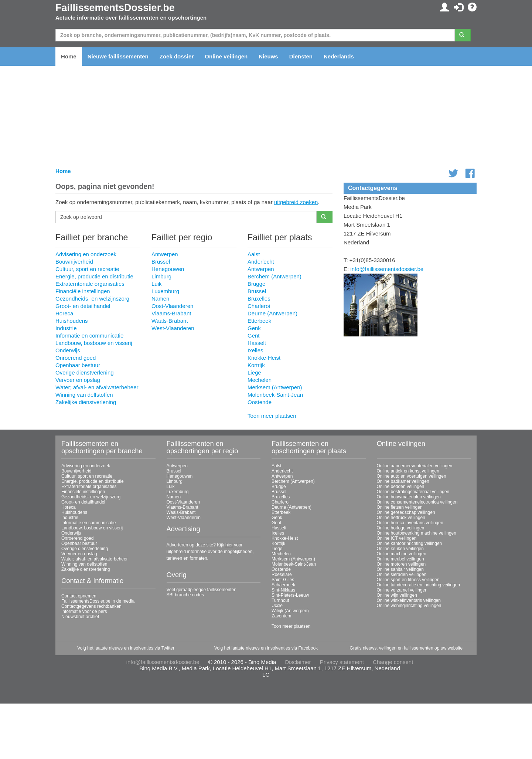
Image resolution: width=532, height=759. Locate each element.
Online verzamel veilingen (402, 590)
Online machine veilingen (402, 554)
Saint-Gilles (283, 580)
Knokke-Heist (264, 358)
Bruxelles (259, 299)
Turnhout (280, 600)
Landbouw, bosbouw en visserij (94, 343)
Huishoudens (72, 321)
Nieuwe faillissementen (118, 56)
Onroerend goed (76, 358)
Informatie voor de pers (84, 611)
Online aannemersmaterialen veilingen (415, 466)
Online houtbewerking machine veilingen (417, 533)
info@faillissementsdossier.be (387, 269)
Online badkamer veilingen (403, 481)
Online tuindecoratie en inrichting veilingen (418, 585)
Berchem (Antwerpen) (274, 276)
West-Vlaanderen (173, 328)
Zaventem (281, 616)
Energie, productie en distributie (94, 276)
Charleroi (259, 306)
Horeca (64, 313)
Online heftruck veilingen (401, 518)
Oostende (260, 402)
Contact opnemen (79, 596)
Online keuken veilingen (400, 549)
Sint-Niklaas (283, 590)
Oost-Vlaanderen (172, 306)
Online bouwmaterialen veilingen (409, 497)
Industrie (66, 328)
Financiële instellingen (83, 291)
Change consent (393, 662)
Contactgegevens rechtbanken (91, 606)
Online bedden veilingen (401, 487)
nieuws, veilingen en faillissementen (398, 648)
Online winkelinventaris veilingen (409, 600)
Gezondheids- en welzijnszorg (92, 299)
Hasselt (257, 343)
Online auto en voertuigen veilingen (412, 476)
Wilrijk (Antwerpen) (290, 611)
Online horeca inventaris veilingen (410, 523)
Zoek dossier (177, 56)
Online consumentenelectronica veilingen (417, 502)
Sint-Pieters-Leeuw (290, 595)
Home (69, 56)
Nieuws (268, 56)
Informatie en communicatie (89, 336)
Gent (254, 336)
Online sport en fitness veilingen (408, 580)
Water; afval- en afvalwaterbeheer (97, 387)
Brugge (256, 284)
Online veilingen (226, 56)
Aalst (254, 254)
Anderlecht (261, 262)
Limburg (161, 276)
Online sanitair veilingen (400, 569)
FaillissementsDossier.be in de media (98, 601)
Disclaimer (298, 662)
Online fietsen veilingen (400, 507)
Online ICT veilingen (397, 538)
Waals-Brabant (170, 321)
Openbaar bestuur (78, 365)
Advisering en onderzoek (86, 254)
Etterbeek (259, 321)
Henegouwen (168, 269)
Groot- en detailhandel (83, 306)
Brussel (161, 262)
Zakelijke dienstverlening (86, 402)
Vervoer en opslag (78, 380)
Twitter (168, 648)
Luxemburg (165, 291)
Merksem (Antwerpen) (275, 387)
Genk (254, 328)
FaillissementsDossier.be (115, 8)
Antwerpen (165, 254)
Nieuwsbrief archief (80, 617)
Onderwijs (68, 350)
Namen (160, 299)
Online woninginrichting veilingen (409, 606)
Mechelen (260, 380)
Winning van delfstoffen (84, 395)
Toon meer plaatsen (272, 416)
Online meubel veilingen (400, 559)
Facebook (308, 648)
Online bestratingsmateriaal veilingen (413, 492)
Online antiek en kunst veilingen (408, 471)
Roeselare (282, 575)
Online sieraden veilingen (402, 575)
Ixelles (255, 350)
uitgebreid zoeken (296, 202)
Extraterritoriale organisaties (90, 284)
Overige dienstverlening (85, 372)
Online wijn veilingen (397, 595)
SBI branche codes (185, 595)
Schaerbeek (283, 585)
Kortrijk (256, 365)
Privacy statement (342, 662)
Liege (254, 372)
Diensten (301, 56)
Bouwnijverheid (74, 262)
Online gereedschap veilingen (406, 512)
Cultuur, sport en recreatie (87, 269)
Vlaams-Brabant (171, 313)
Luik (157, 284)
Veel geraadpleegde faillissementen (202, 590)
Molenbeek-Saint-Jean (275, 395)
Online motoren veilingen (401, 564)
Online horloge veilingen (401, 528)
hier (229, 545)
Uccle (277, 606)
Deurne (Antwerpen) (272, 313)
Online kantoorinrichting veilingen (410, 543)
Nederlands (339, 56)
